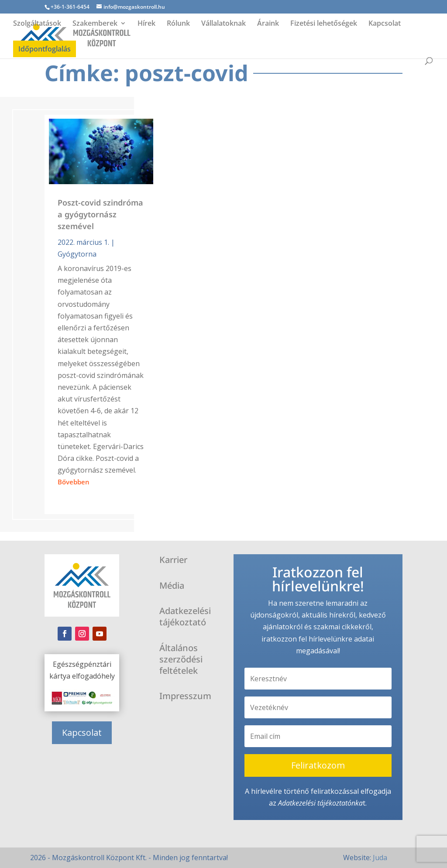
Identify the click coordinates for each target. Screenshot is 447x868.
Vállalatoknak (223, 24)
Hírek (146, 24)
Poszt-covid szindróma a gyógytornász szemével (100, 214)
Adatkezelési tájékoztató (315, 803)
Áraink (268, 24)
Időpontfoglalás (45, 49)
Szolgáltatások (37, 24)
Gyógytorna (77, 254)
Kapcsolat (385, 24)
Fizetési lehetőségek (324, 24)
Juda (380, 858)
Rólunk (178, 24)
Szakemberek (95, 24)
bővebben (74, 482)
